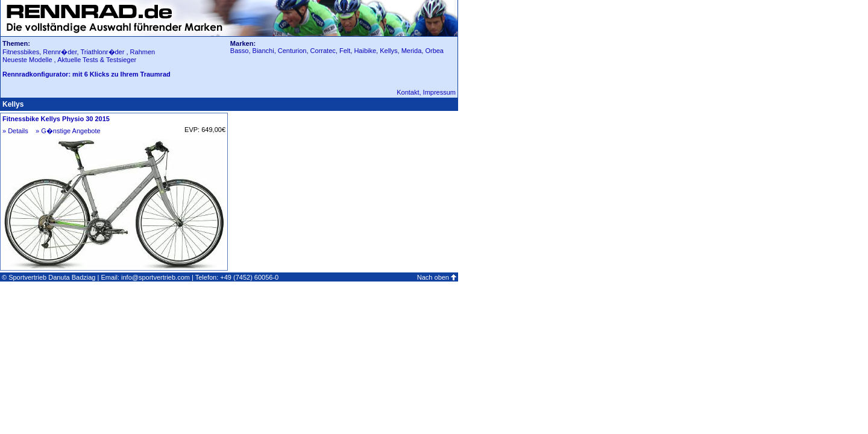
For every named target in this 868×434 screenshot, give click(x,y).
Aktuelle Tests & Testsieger (97, 60)
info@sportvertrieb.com (156, 277)
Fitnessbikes (21, 52)
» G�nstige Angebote (68, 131)
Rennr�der (60, 52)
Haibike (365, 51)
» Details (15, 131)
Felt (345, 51)
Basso (240, 51)
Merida (412, 51)
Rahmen (143, 52)
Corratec (323, 51)
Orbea (434, 51)
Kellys (388, 51)
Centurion (292, 51)
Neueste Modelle (28, 60)
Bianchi (263, 51)
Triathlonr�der (102, 52)
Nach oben (433, 277)
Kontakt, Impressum (426, 92)
